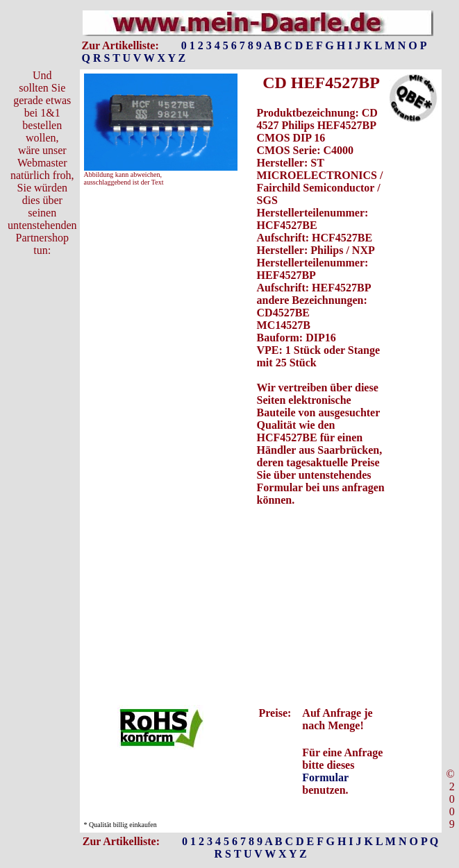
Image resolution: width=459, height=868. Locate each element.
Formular (325, 777)
